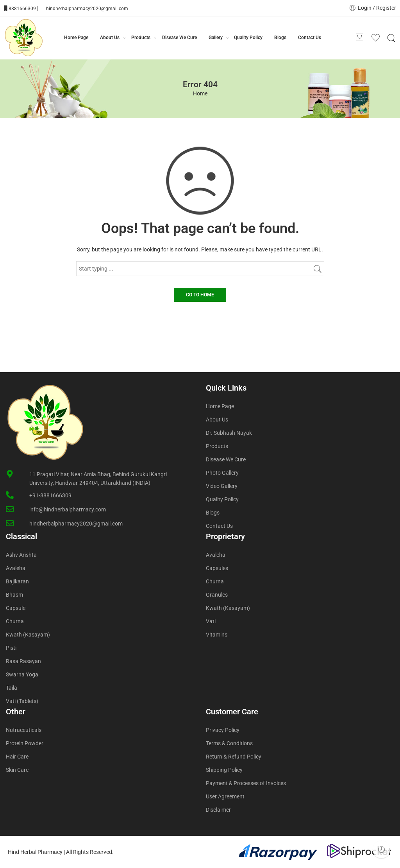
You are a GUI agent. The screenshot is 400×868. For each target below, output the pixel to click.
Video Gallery (222, 486)
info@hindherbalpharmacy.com (68, 509)
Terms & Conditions (229, 743)
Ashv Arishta (21, 555)
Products (141, 38)
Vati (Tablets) (22, 701)
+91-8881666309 (50, 495)
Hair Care (17, 757)
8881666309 (22, 9)
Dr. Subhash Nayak (229, 433)
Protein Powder (25, 743)
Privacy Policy (223, 730)
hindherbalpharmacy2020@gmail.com (87, 9)
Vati (211, 621)
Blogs (280, 38)
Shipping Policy (224, 770)
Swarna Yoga (22, 674)
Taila (12, 688)
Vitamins (217, 635)
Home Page (76, 38)
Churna (15, 621)
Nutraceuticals (24, 730)
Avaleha (16, 568)
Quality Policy (248, 38)
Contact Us (310, 38)
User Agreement (225, 796)
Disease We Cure (179, 38)
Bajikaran (17, 581)
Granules (217, 595)
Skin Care (17, 770)
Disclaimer (218, 810)
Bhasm (14, 595)
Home (200, 93)
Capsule (16, 608)
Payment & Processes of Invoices (246, 783)
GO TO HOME (200, 295)
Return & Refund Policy (234, 757)
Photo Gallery (222, 473)
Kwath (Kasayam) (28, 635)
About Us (110, 38)
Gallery (216, 38)
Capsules (217, 568)
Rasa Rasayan (23, 661)
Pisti (11, 648)
